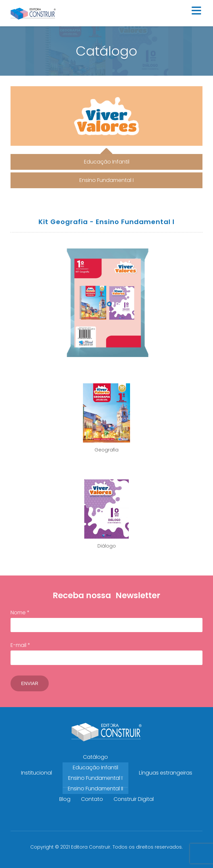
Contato (92, 799)
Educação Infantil (95, 767)
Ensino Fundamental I (95, 778)
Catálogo (95, 757)
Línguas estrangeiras (166, 773)
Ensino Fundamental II (95, 789)
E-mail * (106, 653)
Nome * (106, 621)
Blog (65, 799)
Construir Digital (134, 799)
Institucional (37, 773)
